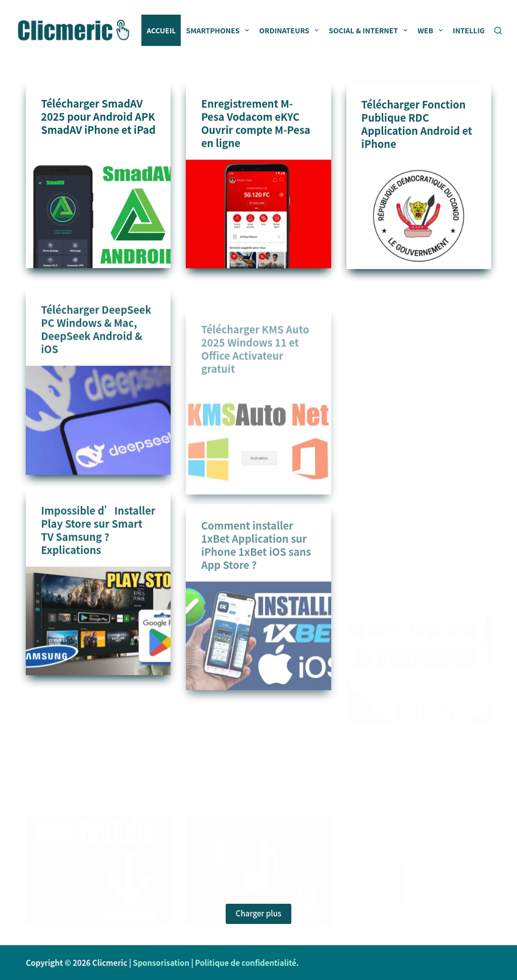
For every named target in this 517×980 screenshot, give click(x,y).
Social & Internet (370, 30)
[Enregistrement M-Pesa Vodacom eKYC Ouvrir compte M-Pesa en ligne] (258, 215)
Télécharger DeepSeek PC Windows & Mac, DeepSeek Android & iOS (96, 345)
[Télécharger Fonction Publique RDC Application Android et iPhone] (419, 218)
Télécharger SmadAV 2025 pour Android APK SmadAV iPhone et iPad (98, 116)
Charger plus (258, 913)
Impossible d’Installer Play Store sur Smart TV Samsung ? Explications (98, 541)
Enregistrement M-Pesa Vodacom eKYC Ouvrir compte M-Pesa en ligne (255, 124)
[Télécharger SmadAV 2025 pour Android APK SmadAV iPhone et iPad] (98, 214)
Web (432, 30)
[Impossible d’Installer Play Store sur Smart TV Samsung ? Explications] (98, 632)
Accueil (161, 30)
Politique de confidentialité (245, 963)
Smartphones (219, 30)
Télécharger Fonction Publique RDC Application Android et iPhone (417, 127)
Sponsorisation (161, 963)
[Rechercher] (498, 31)
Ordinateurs (291, 30)
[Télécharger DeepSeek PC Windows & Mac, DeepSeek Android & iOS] (98, 436)
